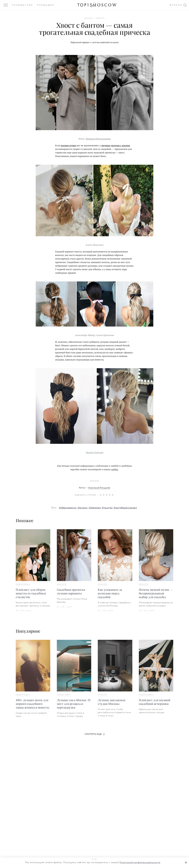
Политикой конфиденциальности (140, 863)
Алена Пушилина (105, 335)
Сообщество (22, 5)
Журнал (176, 5)
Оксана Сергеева (94, 452)
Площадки (46, 5)
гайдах (115, 469)
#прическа (95, 508)
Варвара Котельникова (98, 139)
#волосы (83, 508)
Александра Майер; (86, 335)
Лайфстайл (64, 695)
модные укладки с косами (116, 145)
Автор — (94, 488)
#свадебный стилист (125, 508)
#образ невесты (68, 508)
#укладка (107, 508)
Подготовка (23, 584)
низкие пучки (69, 145)
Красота (62, 584)
